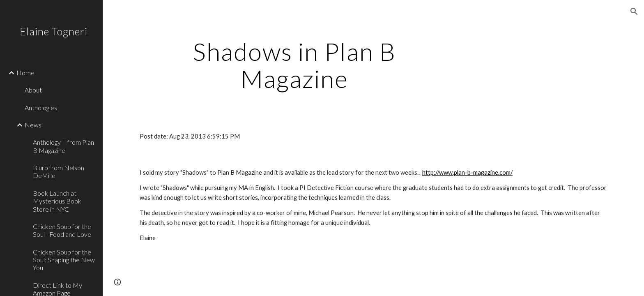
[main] (294, 65)
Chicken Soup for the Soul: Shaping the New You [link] (64, 260)
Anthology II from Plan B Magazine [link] (63, 146)
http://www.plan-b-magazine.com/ (467, 172)
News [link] (33, 125)
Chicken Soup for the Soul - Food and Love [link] (62, 230)
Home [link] (25, 73)
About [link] (33, 90)
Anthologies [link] (41, 108)
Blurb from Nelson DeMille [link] (59, 171)
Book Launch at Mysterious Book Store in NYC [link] (57, 201)
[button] (634, 12)
